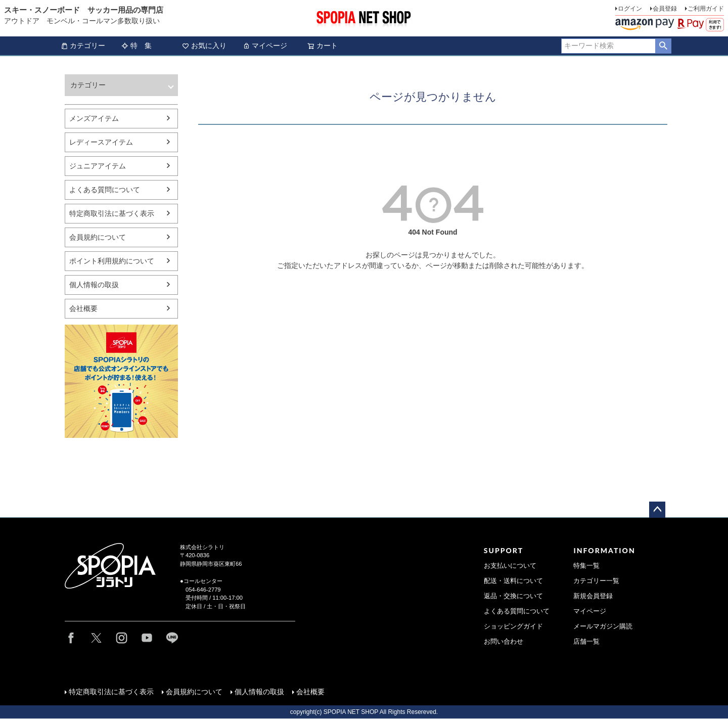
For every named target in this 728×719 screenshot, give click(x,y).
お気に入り (204, 46)
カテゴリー (83, 46)
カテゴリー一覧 (596, 581)
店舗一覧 (586, 642)
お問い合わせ (504, 642)
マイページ (265, 46)
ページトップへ (657, 510)
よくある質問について (105, 190)
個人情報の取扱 (94, 285)
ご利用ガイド (706, 9)
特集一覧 (586, 566)
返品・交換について (513, 596)
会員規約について (98, 237)
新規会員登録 (593, 596)
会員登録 (665, 9)
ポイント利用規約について (112, 261)
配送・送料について (513, 581)
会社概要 (83, 308)
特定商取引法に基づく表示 (112, 213)
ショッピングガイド (513, 626)
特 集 (136, 46)
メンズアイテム (94, 118)
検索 (663, 46)
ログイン (630, 9)
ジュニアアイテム (98, 166)
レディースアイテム (101, 142)
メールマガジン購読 (603, 626)
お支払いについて (510, 566)
